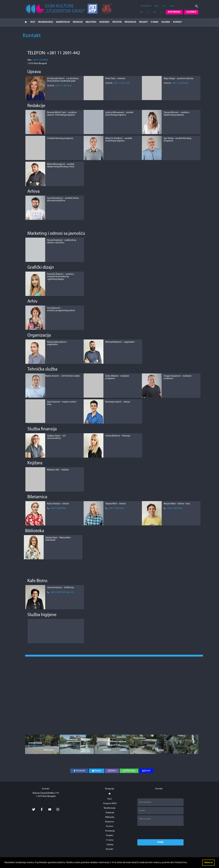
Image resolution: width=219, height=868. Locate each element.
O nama (154, 22)
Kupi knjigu (174, 12)
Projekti (143, 22)
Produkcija (130, 22)
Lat (164, 6)
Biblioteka (91, 22)
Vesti (33, 22)
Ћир (156, 6)
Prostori (117, 22)
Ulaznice (191, 12)
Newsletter (146, 6)
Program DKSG (45, 22)
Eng (172, 6)
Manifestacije (63, 22)
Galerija (166, 22)
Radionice (104, 22)
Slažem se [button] (208, 863)
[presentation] (160, 833)
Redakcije (78, 22)
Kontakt (177, 22)
